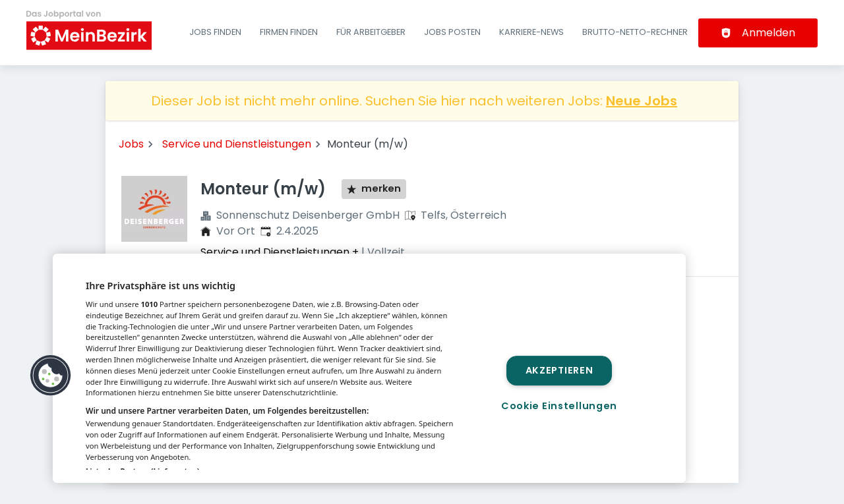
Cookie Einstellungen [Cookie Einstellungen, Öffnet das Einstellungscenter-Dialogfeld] (559, 406)
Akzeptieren (559, 371)
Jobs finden (215, 32)
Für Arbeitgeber (371, 32)
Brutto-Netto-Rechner (635, 32)
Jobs (131, 144)
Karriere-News (531, 32)
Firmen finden (289, 32)
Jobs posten (452, 32)
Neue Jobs (642, 101)
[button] (51, 376)
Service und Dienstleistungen (237, 144)
